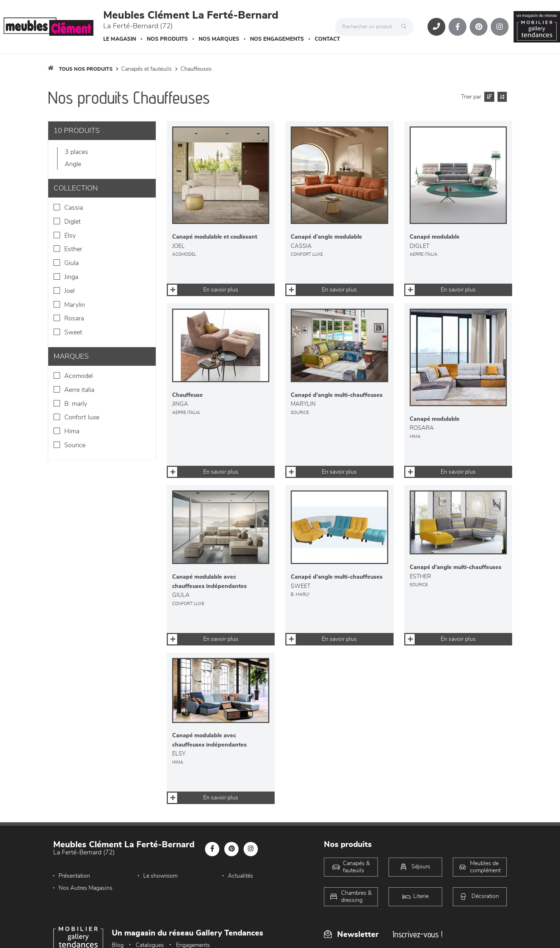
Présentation (74, 876)
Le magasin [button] (120, 39)
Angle (73, 164)
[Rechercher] (406, 27)
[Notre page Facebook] (457, 27)
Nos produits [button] (167, 39)
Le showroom (160, 876)
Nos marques (219, 39)
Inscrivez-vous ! (417, 934)
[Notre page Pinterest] (479, 27)
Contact (327, 39)
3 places (76, 152)
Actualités (241, 876)
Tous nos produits (86, 69)
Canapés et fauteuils (146, 69)
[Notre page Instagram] (500, 27)
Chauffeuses (196, 69)
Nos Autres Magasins (86, 888)
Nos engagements (277, 39)
